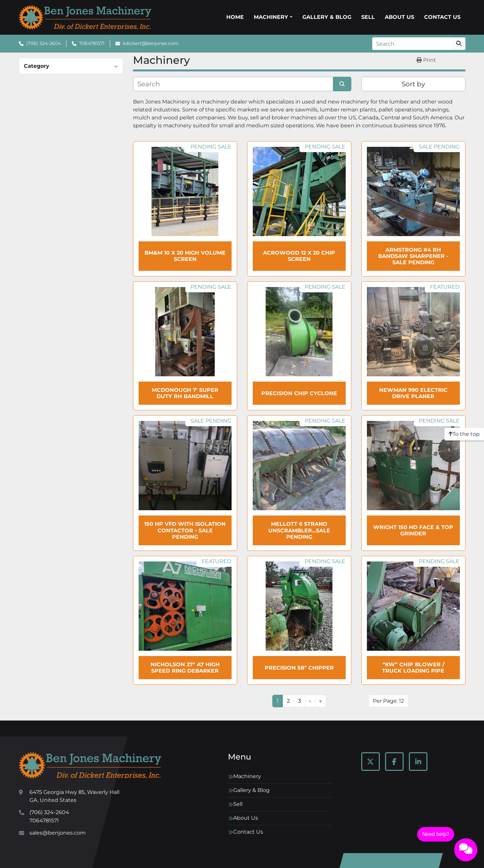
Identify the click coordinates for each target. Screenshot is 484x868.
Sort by (413, 84)
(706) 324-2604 (44, 43)
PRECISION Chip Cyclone (299, 393)
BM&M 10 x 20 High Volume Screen (185, 256)
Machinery (271, 17)
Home (235, 17)
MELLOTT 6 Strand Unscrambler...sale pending (299, 530)
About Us (399, 17)
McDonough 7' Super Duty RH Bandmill (185, 393)
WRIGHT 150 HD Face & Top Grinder (413, 530)
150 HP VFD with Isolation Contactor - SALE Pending (185, 530)
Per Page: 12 (388, 701)
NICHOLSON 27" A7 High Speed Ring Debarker (185, 668)
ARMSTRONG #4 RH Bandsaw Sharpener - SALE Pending (413, 256)
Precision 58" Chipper (299, 668)
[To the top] (464, 434)
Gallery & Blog (327, 17)
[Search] (412, 44)
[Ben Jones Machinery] (90, 765)
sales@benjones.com (58, 833)
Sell (368, 17)
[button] (273, 17)
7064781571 (92, 43)
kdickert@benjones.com (151, 43)
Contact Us (442, 17)
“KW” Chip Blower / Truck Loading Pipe (413, 668)
